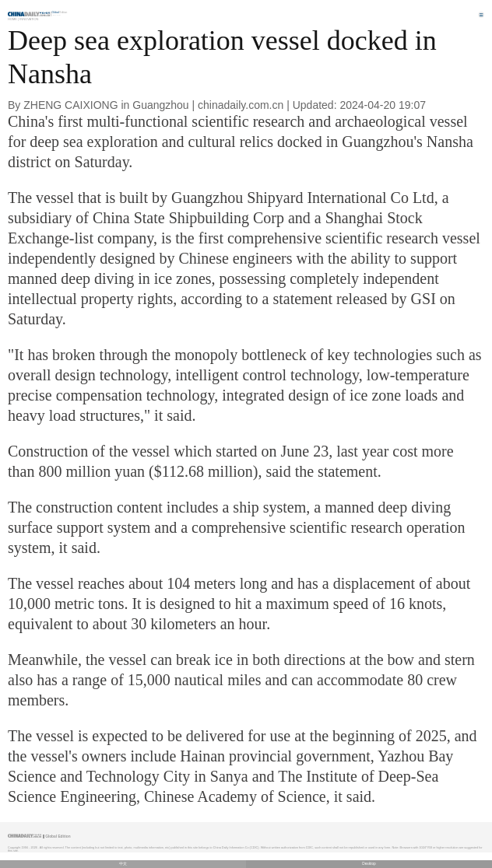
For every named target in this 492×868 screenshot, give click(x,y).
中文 (123, 864)
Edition (60, 12)
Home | (13, 19)
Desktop (369, 864)
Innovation (29, 19)
